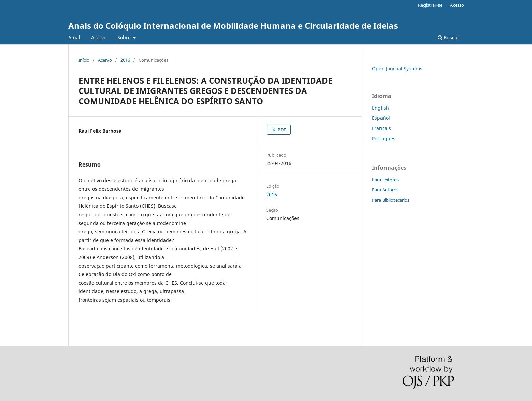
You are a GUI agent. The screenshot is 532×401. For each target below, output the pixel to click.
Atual (74, 37)
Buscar (449, 37)
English (380, 108)
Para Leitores (385, 180)
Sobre (125, 37)
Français (382, 128)
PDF (281, 130)
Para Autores (385, 190)
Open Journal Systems (397, 68)
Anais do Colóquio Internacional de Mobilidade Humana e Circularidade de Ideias (233, 25)
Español (381, 118)
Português (384, 138)
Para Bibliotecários (391, 200)
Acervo (99, 37)
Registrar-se (430, 5)
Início (84, 60)
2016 (125, 60)
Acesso (457, 5)
